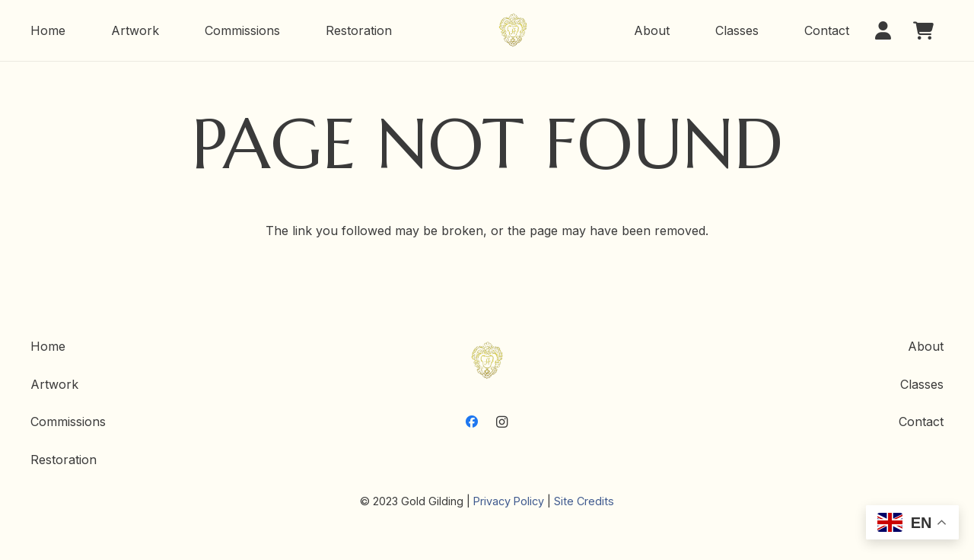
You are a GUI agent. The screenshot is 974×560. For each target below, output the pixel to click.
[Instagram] (502, 422)
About (926, 346)
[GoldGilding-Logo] (513, 30)
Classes (922, 384)
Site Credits (584, 501)
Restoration (64, 460)
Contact (921, 422)
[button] (888, 30)
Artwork (54, 384)
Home (48, 346)
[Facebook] (472, 422)
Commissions (68, 422)
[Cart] (923, 30)
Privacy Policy (509, 501)
